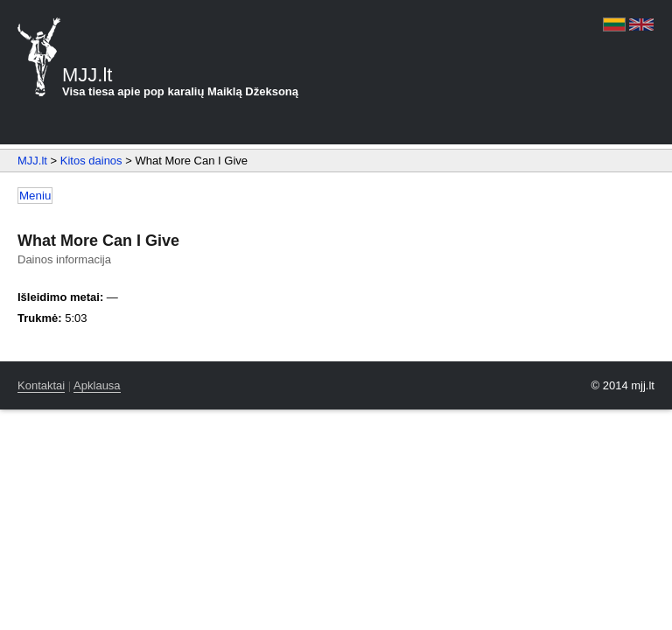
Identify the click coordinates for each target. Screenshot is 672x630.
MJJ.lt (32, 161)
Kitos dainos (91, 161)
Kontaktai (41, 385)
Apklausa (97, 385)
